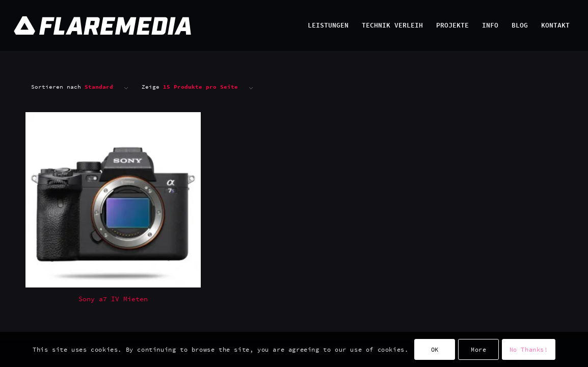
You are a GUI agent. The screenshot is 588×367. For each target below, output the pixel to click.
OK (435, 349)
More (478, 349)
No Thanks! (529, 349)
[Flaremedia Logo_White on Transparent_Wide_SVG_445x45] (264, 25)
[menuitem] (328, 25)
